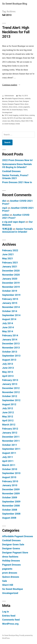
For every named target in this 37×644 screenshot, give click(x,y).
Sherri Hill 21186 (27, 121)
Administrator (9, 96)
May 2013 (8, 372)
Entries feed (9, 616)
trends (18, 124)
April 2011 (8, 461)
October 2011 (10, 445)
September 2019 (11, 295)
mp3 (5, 208)
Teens (25, 110)
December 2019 (11, 283)
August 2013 (9, 360)
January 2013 (10, 384)
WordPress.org (10, 624)
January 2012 (10, 433)
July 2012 (8, 408)
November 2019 (11, 287)
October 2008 (10, 510)
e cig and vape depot (13, 222)
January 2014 (10, 340)
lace (9, 121)
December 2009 (11, 489)
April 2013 (8, 376)
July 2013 (8, 364)
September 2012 (11, 400)
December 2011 (11, 437)
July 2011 (8, 457)
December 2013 (11, 344)
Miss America (16, 121)
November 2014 (11, 307)
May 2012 (8, 417)
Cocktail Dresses (11, 171)
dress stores (13, 107)
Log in (6, 612)
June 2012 (8, 412)
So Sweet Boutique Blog (15, 4)
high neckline (27, 118)
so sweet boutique (8, 124)
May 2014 (8, 331)
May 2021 (8, 258)
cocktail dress (24, 115)
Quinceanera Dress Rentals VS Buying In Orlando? (17, 166)
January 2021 (10, 267)
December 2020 (11, 271)
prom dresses (10, 573)
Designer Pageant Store (16, 104)
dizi (4, 201)
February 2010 (10, 481)
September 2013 (11, 356)
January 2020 (10, 279)
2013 (6, 115)
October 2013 (10, 352)
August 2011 (9, 453)
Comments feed (11, 620)
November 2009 (11, 493)
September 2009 (11, 502)
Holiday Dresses (11, 561)
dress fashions (10, 557)
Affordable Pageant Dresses (14, 99)
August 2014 (9, 319)
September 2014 (11, 315)
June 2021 (8, 254)
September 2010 (11, 473)
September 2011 (11, 449)
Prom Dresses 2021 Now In (17, 182)
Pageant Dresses (11, 565)
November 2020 (11, 275)
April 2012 (8, 420)
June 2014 (8, 327)
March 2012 (9, 425)
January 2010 (10, 485)
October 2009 (10, 497)
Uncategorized (7, 112)
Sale (5, 581)
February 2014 (10, 335)
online (6, 215)
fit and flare (18, 118)
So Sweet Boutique (16, 110)
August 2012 (9, 404)
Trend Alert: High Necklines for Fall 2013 (16, 32)
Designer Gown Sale (15, 101)
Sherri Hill (6, 110)
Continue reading (11, 85)
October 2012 (10, 396)
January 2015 (10, 303)
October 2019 (10, 291)
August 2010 (9, 477)
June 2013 (8, 368)
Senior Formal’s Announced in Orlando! (18, 230)
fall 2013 (10, 118)
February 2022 (10, 250)
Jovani (20, 107)
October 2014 (10, 311)
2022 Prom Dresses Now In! (17, 160)
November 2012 (11, 392)
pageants (27, 107)
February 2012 (10, 429)
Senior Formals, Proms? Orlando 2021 (15, 177)
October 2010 (10, 469)
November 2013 (11, 348)
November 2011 (11, 441)
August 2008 (9, 518)
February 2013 (10, 380)
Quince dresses (11, 577)
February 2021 (10, 263)
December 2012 (11, 388)
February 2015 (10, 299)
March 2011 (9, 465)
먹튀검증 (7, 229)
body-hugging (14, 115)
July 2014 (8, 323)
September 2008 (11, 514)
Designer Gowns (11, 548)
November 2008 (11, 506)
